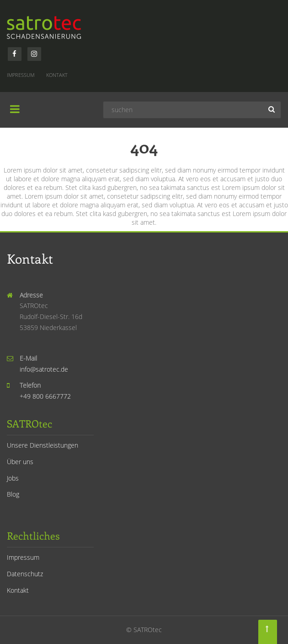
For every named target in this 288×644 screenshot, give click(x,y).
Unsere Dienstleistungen (43, 445)
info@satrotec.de (44, 369)
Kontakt (57, 75)
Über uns (20, 462)
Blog (13, 494)
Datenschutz (25, 574)
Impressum (21, 75)
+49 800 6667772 (45, 396)
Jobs (13, 478)
